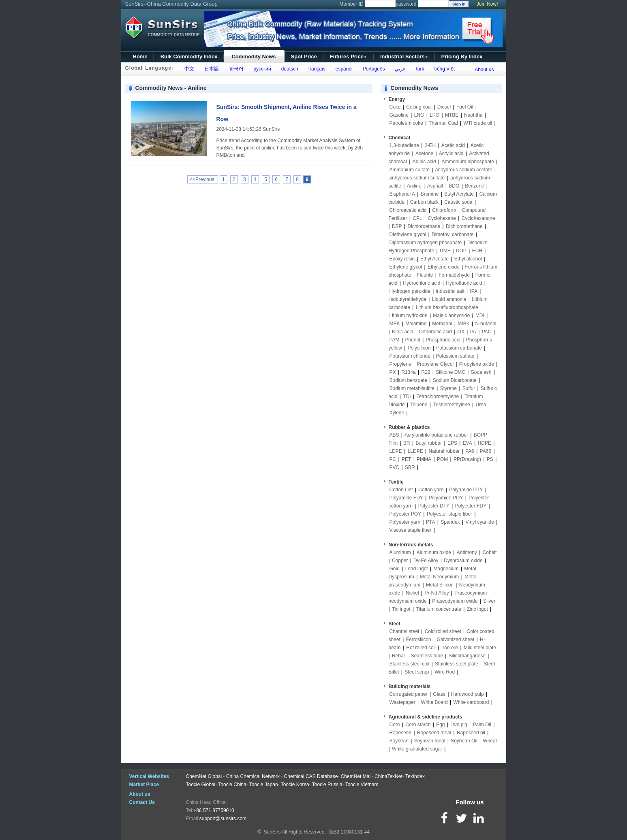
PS (490, 459)
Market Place (144, 785)
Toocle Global (201, 785)
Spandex (450, 522)
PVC (395, 467)
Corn (395, 725)
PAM (395, 340)
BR (407, 443)
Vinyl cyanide (480, 522)
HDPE (485, 443)
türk (419, 69)
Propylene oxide (477, 364)
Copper (400, 561)
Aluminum (400, 552)
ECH (477, 251)
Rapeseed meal (434, 733)
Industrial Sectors (404, 56)
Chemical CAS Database (311, 776)
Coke (395, 107)
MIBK (463, 324)
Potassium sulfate (455, 356)
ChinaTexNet (388, 776)
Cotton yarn (431, 490)
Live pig (459, 725)
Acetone (424, 154)
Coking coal (419, 107)
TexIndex (415, 776)
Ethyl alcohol (468, 259)
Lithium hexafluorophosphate (447, 307)
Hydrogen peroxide (410, 291)
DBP (397, 226)
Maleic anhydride (451, 316)
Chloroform (444, 210)
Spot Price (304, 56)
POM (442, 459)
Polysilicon (419, 348)
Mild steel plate (480, 648)
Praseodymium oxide (455, 601)
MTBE (452, 115)
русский (261, 69)
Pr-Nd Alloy (437, 593)
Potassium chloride (410, 356)
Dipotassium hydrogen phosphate (426, 243)
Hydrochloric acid (422, 283)
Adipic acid (424, 162)
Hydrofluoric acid (464, 283)
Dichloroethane (424, 226)
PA (473, 332)
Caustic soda (458, 202)
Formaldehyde (454, 275)
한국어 (235, 69)
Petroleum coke (406, 123)
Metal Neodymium (440, 577)
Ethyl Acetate (434, 259)
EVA (468, 443)
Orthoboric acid (435, 332)
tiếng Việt (443, 69)
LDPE (396, 451)
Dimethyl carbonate (453, 235)
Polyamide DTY (466, 490)
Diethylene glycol (408, 235)
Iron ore (450, 648)
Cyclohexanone (478, 218)
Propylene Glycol (435, 364)
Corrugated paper (409, 694)
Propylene (400, 364)
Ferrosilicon (419, 640)
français (316, 69)
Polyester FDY (471, 506)
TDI (407, 397)
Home (140, 56)
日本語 (210, 69)
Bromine (430, 194)
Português (372, 69)
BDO (454, 186)
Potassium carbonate (459, 348)
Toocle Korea (295, 785)
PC (393, 459)
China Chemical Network (253, 776)
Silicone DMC (450, 372)
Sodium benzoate (408, 380)
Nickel (412, 593)
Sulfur (469, 388)
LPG (434, 115)
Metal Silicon (440, 585)
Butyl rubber (429, 443)
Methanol (442, 324)
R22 (426, 372)
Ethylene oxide (444, 267)
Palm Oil (482, 725)
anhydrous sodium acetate (464, 170)
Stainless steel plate (457, 664)
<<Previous (203, 179)
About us (484, 70)
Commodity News (254, 56)
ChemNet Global (204, 776)
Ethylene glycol (406, 267)
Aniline (414, 186)
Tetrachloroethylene (438, 397)
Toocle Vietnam (362, 785)
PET (406, 459)
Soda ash (481, 372)
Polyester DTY (434, 506)
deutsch (288, 69)
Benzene (474, 186)
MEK (395, 324)
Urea (481, 405)
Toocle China (232, 785)
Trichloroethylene (452, 405)
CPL (417, 218)
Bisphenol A (402, 194)
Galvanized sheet (455, 640)
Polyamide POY (446, 498)
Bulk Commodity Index (189, 56)
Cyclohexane (442, 218)
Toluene (419, 405)
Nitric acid (403, 332)
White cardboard (471, 702)
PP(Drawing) (467, 459)
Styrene (448, 388)
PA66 (486, 451)
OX (461, 332)
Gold (395, 569)
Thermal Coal (443, 123)
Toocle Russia (327, 785)
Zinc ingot (477, 609)
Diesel (444, 107)
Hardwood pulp (468, 694)
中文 (188, 69)
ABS (394, 435)
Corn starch (418, 725)
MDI (480, 316)
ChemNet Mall (356, 776)
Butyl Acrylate (459, 194)
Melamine (416, 324)
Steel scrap (417, 672)
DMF (445, 251)
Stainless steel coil (410, 664)
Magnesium (446, 569)
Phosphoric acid (443, 340)
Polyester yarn (405, 522)
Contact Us (142, 802)
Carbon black (425, 202)
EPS (452, 443)
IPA (474, 291)
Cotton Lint (401, 490)
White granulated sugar (417, 749)
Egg (440, 725)
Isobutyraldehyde (408, 299)
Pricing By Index (462, 56)
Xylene (397, 413)
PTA (430, 522)
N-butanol (486, 324)
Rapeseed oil (471, 733)
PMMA (424, 459)
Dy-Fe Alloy (426, 561)
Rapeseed (401, 733)
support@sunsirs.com (223, 819)
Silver (489, 601)
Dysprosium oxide (463, 561)
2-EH (430, 145)
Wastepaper (402, 702)
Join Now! (487, 4)
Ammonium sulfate (410, 170)
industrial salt (450, 291)
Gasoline (399, 115)
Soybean (399, 741)
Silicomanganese (467, 656)
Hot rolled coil (421, 648)
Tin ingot (401, 609)
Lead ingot (417, 569)
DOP (461, 251)
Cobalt (490, 552)
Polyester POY (406, 514)
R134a (408, 372)
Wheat (490, 741)
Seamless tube (427, 656)
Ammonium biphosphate (468, 162)
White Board (434, 702)
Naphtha (473, 115)
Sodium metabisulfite (412, 388)
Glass (439, 694)
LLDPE (415, 451)
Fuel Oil (465, 107)
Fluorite (425, 275)
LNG (419, 115)
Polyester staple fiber (449, 514)
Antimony (467, 552)
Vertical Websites (149, 776)
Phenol (412, 340)
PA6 (470, 451)
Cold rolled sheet (443, 631)
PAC (487, 332)
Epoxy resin (402, 259)
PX (393, 372)
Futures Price (349, 56)
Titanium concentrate (439, 609)
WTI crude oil (478, 123)
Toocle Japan (264, 785)
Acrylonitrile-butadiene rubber (436, 435)
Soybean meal (430, 741)
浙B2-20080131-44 (349, 832)
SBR (410, 467)
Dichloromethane (464, 226)
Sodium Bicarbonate (455, 380)
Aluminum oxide (434, 552)
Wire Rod (445, 672)
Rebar (399, 656)
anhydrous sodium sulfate (417, 178)
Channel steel (404, 631)
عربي (399, 69)
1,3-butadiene (404, 145)
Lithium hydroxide (409, 316)
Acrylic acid (451, 154)
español (343, 69)
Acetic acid (453, 145)
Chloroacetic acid (408, 210)
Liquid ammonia (449, 299)
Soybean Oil (464, 741)
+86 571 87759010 (214, 810)
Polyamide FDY (406, 498)
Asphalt (435, 186)
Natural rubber (444, 451)
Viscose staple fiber (411, 530)
